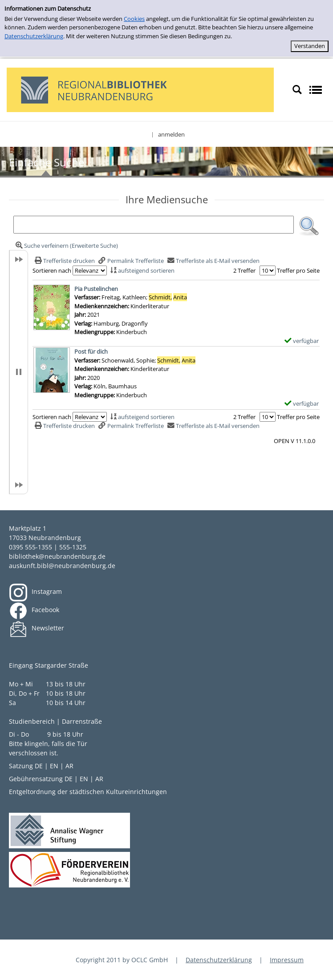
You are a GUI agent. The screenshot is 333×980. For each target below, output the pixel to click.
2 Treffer (244, 270)
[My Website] (140, 89)
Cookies (134, 19)
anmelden (171, 134)
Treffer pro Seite (298, 270)
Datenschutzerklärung (34, 36)
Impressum (287, 960)
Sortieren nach (52, 270)
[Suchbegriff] (154, 225)
